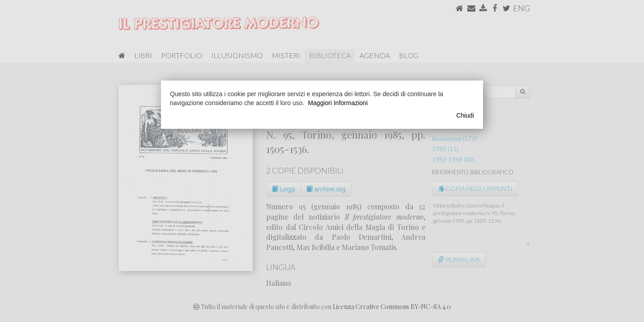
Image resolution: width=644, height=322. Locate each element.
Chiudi (465, 115)
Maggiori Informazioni (338, 103)
